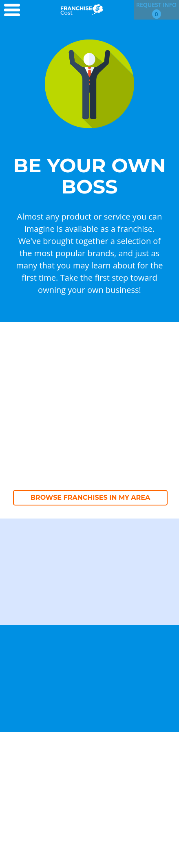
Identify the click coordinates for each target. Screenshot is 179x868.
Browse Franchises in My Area (91, 498)
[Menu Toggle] (15, 11)
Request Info (156, 10)
